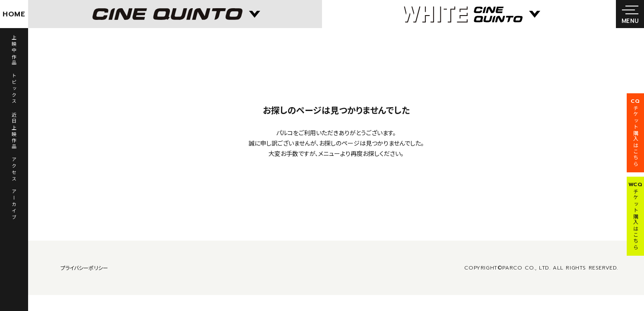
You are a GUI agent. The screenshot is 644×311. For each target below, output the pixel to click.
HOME (14, 14)
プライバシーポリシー (84, 268)
